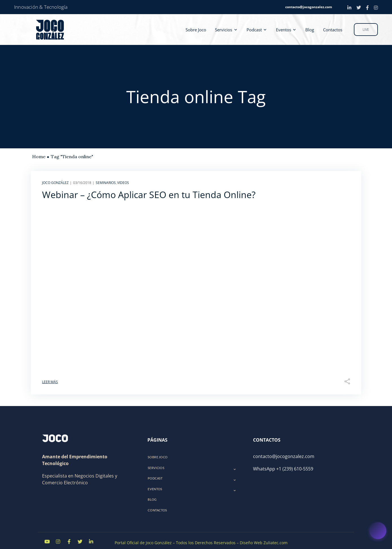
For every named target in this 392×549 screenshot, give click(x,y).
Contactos (333, 29)
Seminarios (106, 183)
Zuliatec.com (276, 538)
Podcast (256, 29)
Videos (123, 183)
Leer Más (50, 382)
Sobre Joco (199, 29)
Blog (311, 29)
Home (39, 157)
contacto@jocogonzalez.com (309, 7)
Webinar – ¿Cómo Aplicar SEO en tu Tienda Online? (149, 195)
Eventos (285, 29)
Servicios (226, 29)
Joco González (55, 183)
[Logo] (55, 438)
